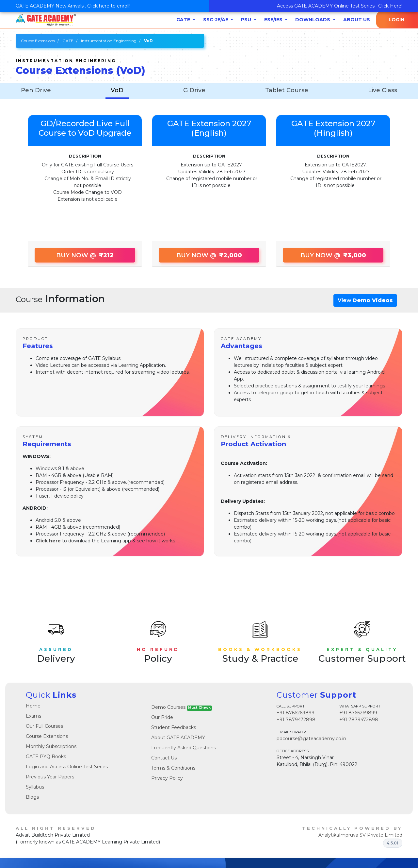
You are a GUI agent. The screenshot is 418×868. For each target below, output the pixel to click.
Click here (48, 541)
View (365, 300)
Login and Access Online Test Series (67, 767)
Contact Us (164, 758)
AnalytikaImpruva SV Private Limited (360, 835)
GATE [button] (184, 20)
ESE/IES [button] (274, 20)
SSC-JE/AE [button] (216, 20)
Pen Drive (36, 90)
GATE (68, 41)
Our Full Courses (44, 726)
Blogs (32, 797)
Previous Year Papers (50, 777)
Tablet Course (287, 90)
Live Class (383, 90)
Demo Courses (182, 707)
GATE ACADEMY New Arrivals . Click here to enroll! (73, 6)
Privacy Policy (167, 778)
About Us (357, 20)
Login (396, 20)
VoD (117, 90)
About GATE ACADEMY (178, 738)
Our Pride (162, 717)
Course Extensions (38, 41)
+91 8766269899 (296, 713)
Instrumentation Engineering (109, 41)
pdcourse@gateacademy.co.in (311, 739)
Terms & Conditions (173, 768)
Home (33, 706)
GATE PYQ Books (46, 757)
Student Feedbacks (174, 727)
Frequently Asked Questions (184, 748)
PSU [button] (247, 20)
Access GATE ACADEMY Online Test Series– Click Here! (340, 6)
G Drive (194, 90)
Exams (33, 716)
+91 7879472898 (296, 720)
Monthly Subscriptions (51, 746)
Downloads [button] (313, 20)
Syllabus (35, 787)
